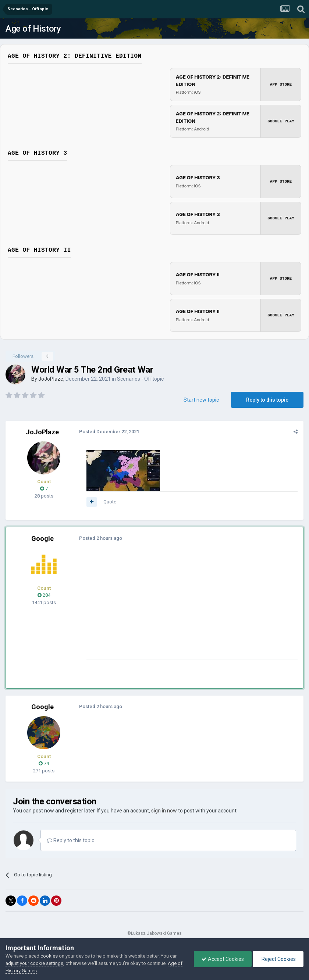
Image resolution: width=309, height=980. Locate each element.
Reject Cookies (278, 959)
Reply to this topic (267, 400)
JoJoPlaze (51, 379)
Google (42, 539)
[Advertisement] (173, 608)
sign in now (164, 811)
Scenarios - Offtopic (140, 379)
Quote (110, 502)
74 (44, 763)
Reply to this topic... (72, 840)
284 (44, 595)
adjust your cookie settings (34, 963)
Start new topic (201, 400)
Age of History (33, 29)
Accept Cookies (223, 959)
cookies (49, 956)
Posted (109, 432)
